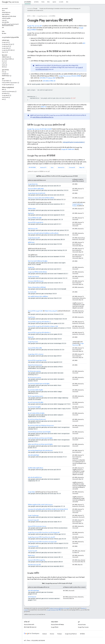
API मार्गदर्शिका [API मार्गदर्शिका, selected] (28, 2)
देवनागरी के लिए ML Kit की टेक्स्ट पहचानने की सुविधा (39, 432)
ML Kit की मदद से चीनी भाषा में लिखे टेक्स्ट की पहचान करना (41, 426)
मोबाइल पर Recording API (51, 311)
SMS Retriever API (33, 229)
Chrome (52, 634)
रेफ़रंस (43, 2)
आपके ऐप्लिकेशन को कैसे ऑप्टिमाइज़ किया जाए (43, 117)
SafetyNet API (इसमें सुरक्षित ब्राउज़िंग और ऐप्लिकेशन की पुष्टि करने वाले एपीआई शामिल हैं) (48, 509)
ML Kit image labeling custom (36, 396)
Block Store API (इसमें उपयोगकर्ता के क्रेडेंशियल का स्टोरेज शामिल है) (43, 233)
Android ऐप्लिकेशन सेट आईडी (35, 218)
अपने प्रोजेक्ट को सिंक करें (49, 81)
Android (45, 634)
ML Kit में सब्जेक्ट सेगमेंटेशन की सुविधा (36, 413)
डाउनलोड (61, 2)
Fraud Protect (31, 317)
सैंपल (48, 2)
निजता (29, 641)
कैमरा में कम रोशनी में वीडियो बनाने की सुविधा (38, 261)
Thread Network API (33, 546)
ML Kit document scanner (35, 378)
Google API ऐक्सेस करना (68, 149)
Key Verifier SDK (32, 292)
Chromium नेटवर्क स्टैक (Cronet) (36, 281)
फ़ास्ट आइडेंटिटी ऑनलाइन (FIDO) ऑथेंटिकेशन (38, 297)
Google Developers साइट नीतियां (54, 610)
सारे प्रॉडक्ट (82, 634)
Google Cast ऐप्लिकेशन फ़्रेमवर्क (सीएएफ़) (37, 272)
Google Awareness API (34, 238)
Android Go (61, 167)
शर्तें (25, 641)
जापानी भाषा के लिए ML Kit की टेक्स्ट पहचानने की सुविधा (40, 438)
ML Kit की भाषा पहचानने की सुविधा (36, 402)
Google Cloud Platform (71, 634)
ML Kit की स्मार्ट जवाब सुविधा (34, 407)
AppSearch (31, 213)
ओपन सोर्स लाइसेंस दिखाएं (34, 455)
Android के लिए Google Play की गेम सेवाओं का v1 (39, 333)
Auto (52, 167)
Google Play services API (35, 26)
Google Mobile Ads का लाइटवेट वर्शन (37, 193)
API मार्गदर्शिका (52, 16)
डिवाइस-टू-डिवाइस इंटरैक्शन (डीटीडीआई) (37, 287)
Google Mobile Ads (33, 184)
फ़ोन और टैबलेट (32, 167)
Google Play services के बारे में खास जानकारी (39, 129)
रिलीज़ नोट (44, 107)
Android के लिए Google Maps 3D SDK (37, 360)
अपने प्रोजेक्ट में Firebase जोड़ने (47, 78)
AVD (84, 43)
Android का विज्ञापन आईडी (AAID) (36, 189)
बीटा (67, 2)
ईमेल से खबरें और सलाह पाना (30, 627)
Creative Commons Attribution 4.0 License (59, 608)
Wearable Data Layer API (34, 565)
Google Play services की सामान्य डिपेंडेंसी (70, 76)
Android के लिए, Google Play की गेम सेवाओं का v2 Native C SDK (43, 326)
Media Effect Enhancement (35, 365)
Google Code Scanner (34, 277)
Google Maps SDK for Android (36, 354)
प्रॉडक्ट (34, 16)
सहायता (54, 2)
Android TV (43, 167)
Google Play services (42, 16)
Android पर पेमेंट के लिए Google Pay (36, 560)
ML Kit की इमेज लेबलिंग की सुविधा (35, 390)
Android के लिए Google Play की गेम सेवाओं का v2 (39, 322)
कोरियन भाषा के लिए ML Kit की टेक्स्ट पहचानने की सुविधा (40, 444)
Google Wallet (31, 492)
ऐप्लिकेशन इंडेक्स (32, 209)
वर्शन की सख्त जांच (32, 597)
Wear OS (82, 167)
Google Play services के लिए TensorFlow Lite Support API (42, 542)
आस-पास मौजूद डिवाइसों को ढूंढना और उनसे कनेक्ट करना (40, 451)
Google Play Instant (33, 342)
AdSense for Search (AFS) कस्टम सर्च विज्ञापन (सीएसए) (41, 198)
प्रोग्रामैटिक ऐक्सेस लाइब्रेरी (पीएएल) (36, 468)
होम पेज (29, 16)
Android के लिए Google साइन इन (36, 222)
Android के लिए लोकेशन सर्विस (35, 348)
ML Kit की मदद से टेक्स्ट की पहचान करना (37, 419)
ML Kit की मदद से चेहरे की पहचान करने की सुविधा (39, 384)
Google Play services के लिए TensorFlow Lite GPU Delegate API (44, 533)
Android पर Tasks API (33, 520)
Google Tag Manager (33, 516)
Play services (10, 2)
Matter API (31, 337)
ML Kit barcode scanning (34, 371)
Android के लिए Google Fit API (35, 311)
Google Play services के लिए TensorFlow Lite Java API (41, 537)
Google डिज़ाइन (55, 627)
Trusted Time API (32, 551)
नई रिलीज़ (36, 2)
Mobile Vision (31, 556)
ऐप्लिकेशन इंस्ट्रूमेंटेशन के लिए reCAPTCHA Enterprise (40, 505)
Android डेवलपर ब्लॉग (29, 625)
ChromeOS (72, 167)
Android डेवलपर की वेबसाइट (57, 625)
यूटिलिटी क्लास (31, 242)
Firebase (60, 634)
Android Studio (82, 625)
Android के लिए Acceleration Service (37, 526)
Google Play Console (83, 627)
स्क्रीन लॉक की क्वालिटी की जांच (35, 477)
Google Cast (31, 267)
